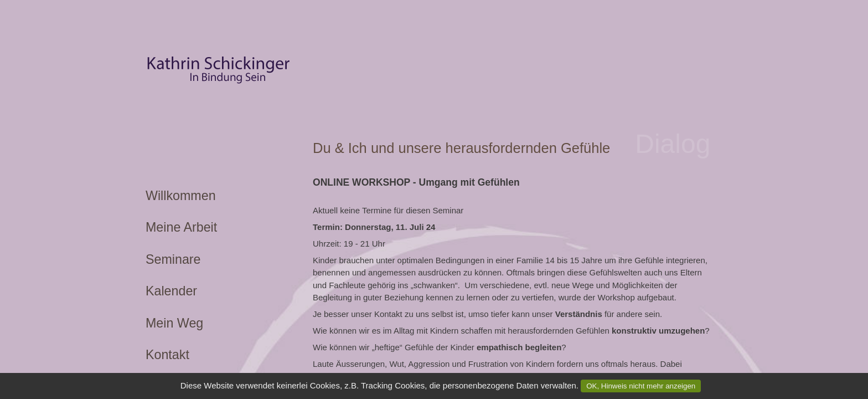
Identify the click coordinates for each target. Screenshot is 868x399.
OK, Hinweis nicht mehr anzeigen (641, 386)
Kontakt (167, 355)
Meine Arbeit (181, 227)
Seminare (173, 259)
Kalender (171, 291)
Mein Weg (174, 323)
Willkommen (181, 196)
